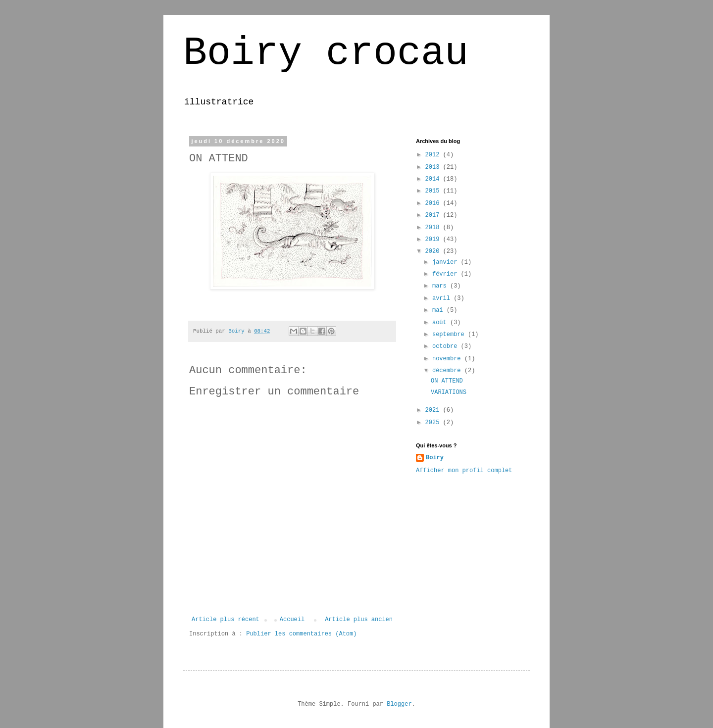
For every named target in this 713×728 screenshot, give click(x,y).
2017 (434, 215)
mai (439, 310)
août (441, 323)
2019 (434, 240)
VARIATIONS (449, 392)
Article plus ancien (359, 620)
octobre (447, 346)
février (447, 274)
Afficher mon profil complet (464, 471)
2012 (434, 155)
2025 (434, 423)
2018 (434, 228)
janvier (447, 262)
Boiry (435, 458)
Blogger (399, 704)
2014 (434, 179)
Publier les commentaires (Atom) (301, 634)
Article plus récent (226, 620)
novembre (448, 359)
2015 (434, 191)
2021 (434, 410)
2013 (434, 167)
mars (441, 286)
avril (443, 298)
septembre (450, 335)
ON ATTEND (447, 381)
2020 (434, 251)
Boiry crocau (326, 53)
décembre (448, 371)
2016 (434, 203)
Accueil (292, 620)
